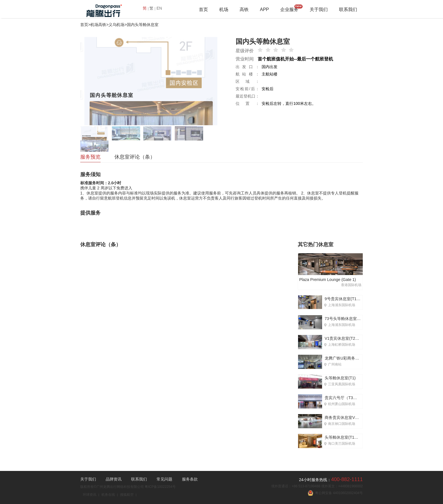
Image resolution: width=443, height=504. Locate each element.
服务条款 (190, 479)
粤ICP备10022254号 (160, 487)
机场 (224, 9)
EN (159, 8)
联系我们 (348, 9)
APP (264, 9)
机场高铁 (98, 25)
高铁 (244, 9)
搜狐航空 (127, 495)
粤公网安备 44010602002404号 (335, 493)
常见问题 (164, 479)
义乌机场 (116, 25)
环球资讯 (90, 495)
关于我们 (319, 9)
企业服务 (289, 9)
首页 (203, 9)
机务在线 (108, 495)
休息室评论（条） (135, 157)
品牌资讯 (114, 479)
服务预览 (90, 157)
